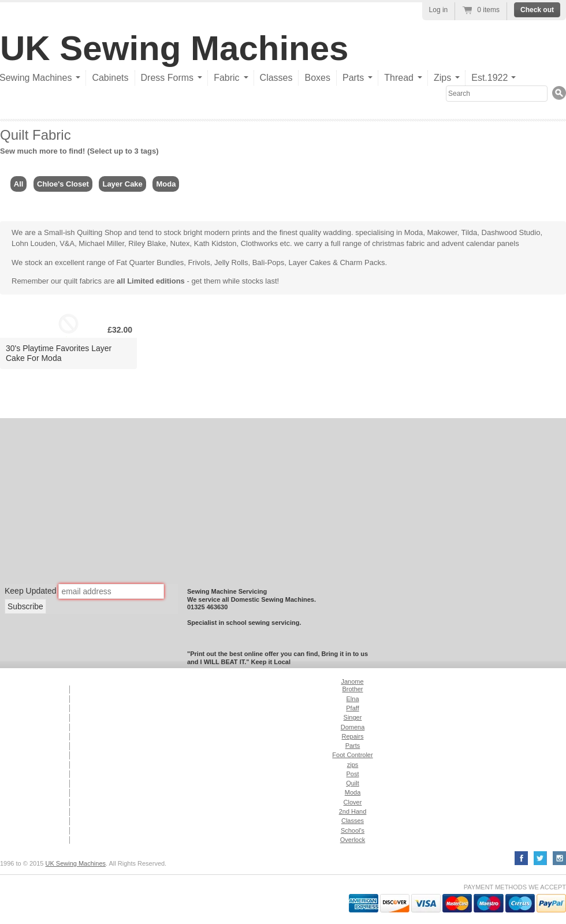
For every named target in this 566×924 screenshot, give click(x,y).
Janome (352, 681)
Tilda (470, 232)
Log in (439, 10)
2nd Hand (353, 811)
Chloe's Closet (63, 184)
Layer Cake (122, 184)
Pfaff (352, 708)
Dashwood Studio (511, 232)
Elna (352, 699)
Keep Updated (31, 591)
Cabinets (110, 78)
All (19, 184)
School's (353, 830)
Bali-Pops (269, 262)
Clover (353, 802)
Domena (353, 727)
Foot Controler (352, 755)
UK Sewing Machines (174, 48)
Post (352, 774)
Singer (353, 717)
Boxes (317, 78)
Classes (276, 78)
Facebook (521, 858)
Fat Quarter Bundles (150, 262)
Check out (537, 10)
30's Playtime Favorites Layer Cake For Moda (59, 353)
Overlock (353, 840)
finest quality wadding (315, 232)
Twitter (540, 858)
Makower (442, 232)
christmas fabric (398, 243)
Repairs (353, 736)
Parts (353, 746)
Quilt (353, 783)
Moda (166, 184)
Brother (352, 689)
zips (353, 765)
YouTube (559, 858)
